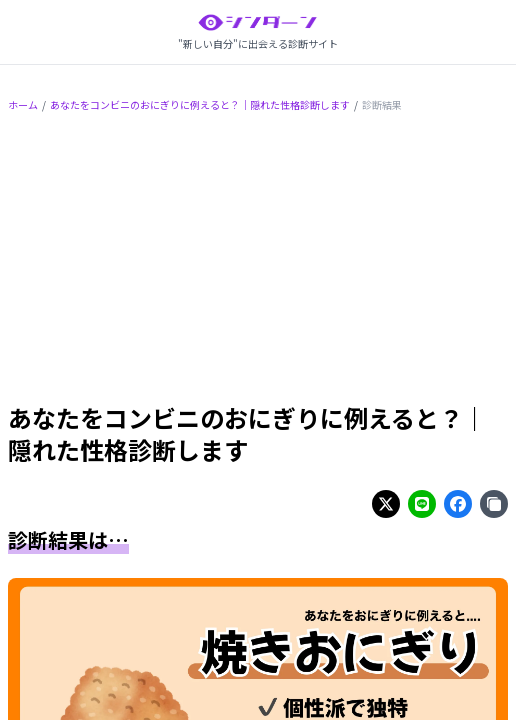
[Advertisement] (258, 261)
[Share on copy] (494, 504)
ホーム (23, 104)
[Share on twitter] (386, 504)
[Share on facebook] (458, 504)
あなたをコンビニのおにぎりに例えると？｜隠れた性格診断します (200, 104)
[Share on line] (422, 504)
